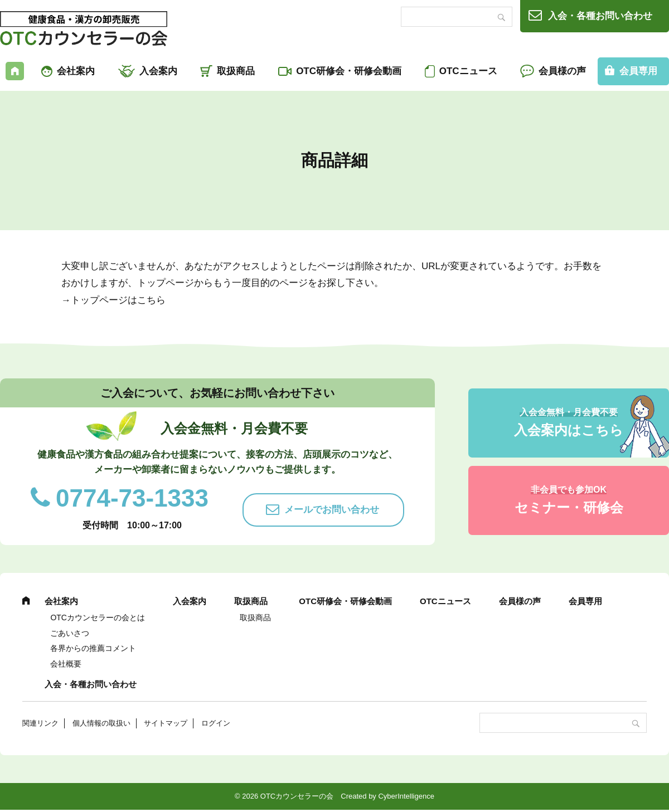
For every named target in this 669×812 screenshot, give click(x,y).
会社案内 (76, 71)
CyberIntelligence (406, 796)
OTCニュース (468, 71)
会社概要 (66, 664)
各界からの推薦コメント (93, 648)
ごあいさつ (70, 633)
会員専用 (585, 601)
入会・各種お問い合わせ (600, 16)
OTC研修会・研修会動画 (349, 71)
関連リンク (40, 723)
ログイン (216, 723)
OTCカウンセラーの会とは (98, 617)
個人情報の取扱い (101, 723)
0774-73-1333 (132, 498)
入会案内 (158, 71)
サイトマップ (166, 723)
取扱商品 (236, 71)
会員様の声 (562, 71)
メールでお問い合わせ (332, 510)
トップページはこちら (118, 300)
